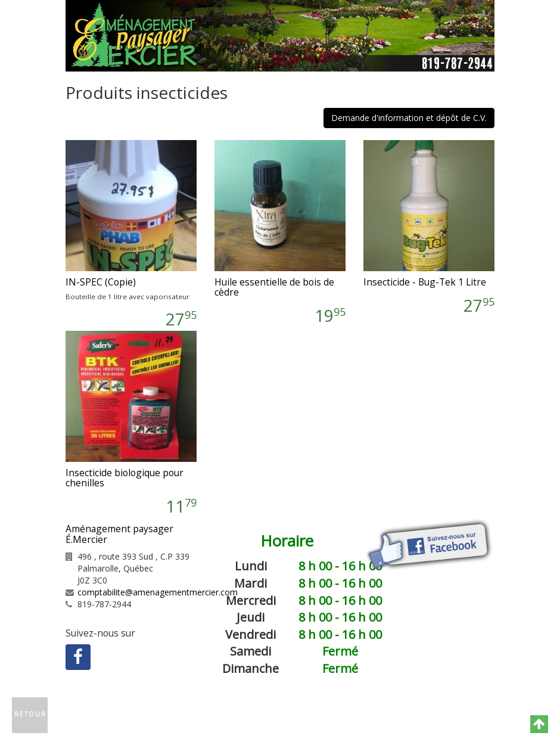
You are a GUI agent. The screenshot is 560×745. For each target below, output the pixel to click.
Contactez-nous (230, 713)
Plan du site (352, 713)
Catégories (295, 713)
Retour (30, 714)
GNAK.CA (289, 726)
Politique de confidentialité (443, 713)
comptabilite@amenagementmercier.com (158, 592)
